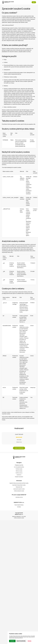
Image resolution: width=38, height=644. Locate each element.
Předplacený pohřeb (19, 465)
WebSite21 (19, 516)
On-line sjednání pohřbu (19, 467)
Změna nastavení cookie (19, 491)
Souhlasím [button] (12, 641)
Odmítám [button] (29, 641)
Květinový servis (19, 473)
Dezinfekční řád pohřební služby (19, 485)
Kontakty (19, 507)
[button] (34, 2)
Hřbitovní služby (19, 471)
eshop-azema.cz (20, 103)
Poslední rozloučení (19, 477)
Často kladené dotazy (19, 505)
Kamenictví (19, 475)
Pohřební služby (19, 469)
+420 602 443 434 (19, 497)
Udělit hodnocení (19, 448)
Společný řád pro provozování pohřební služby (19, 483)
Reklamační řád (19, 487)
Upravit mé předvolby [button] (21, 641)
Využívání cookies (6, 414)
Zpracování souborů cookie (19, 489)
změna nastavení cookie (19, 518)
